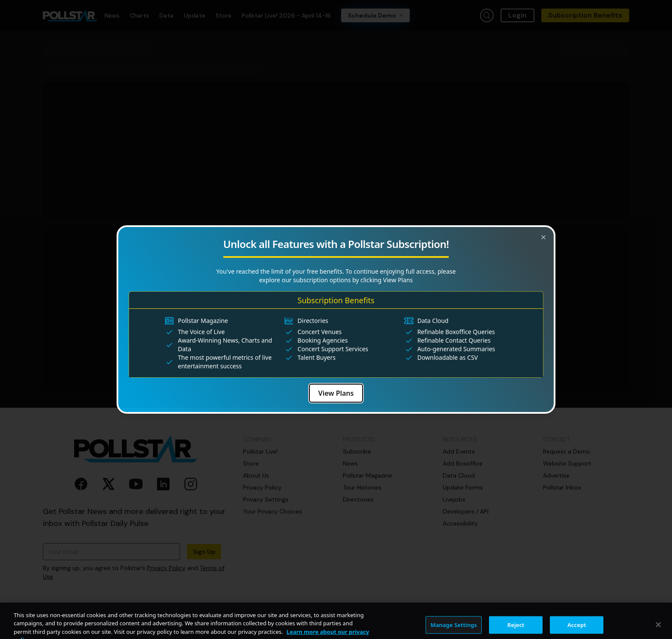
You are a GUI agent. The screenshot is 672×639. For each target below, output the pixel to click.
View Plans (336, 393)
